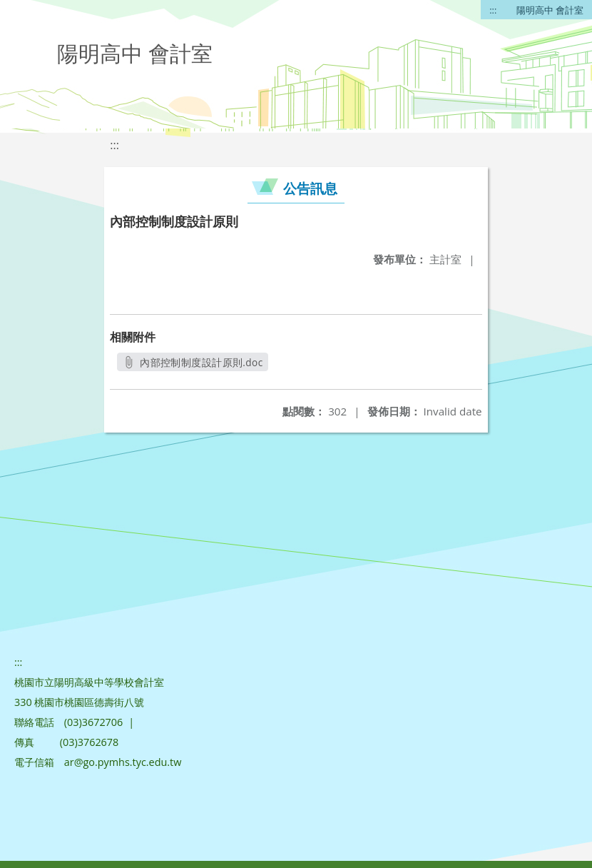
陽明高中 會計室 (550, 10)
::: (493, 10)
